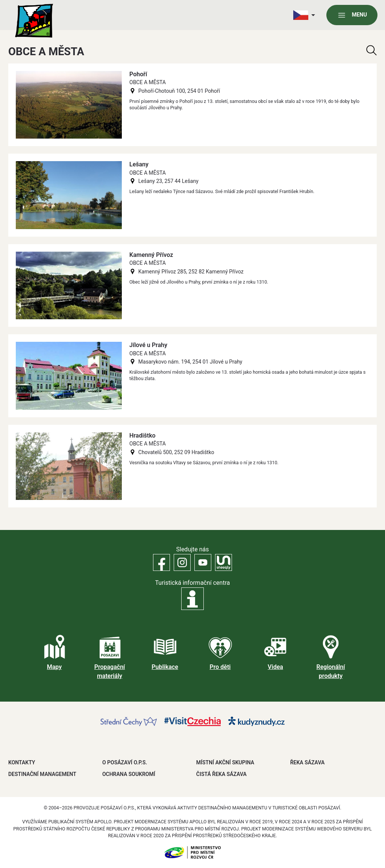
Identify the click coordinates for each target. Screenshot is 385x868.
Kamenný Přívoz (151, 255)
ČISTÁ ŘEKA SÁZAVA (221, 774)
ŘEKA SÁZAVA (308, 762)
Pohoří (138, 74)
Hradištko (142, 436)
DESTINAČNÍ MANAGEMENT (42, 774)
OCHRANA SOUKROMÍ (129, 774)
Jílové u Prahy (148, 345)
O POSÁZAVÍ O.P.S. (125, 762)
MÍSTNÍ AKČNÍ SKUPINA (225, 762)
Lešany (139, 164)
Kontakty (22, 762)
